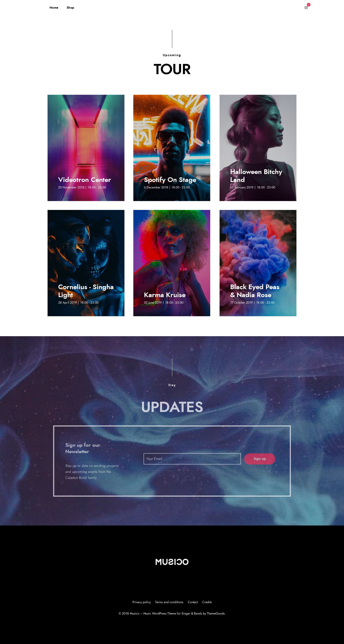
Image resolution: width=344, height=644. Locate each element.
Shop (71, 8)
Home (54, 8)
